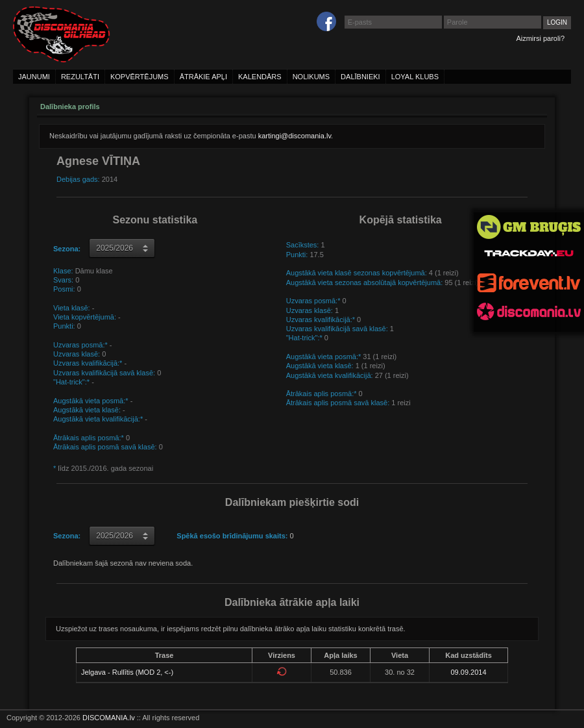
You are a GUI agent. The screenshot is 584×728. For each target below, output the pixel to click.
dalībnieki (360, 77)
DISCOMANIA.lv (109, 718)
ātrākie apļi (203, 77)
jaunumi (34, 77)
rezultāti (80, 77)
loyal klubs (415, 77)
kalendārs (260, 77)
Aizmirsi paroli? (540, 38)
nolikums (311, 77)
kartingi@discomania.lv (295, 136)
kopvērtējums (140, 77)
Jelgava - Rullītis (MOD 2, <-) (127, 672)
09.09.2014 (468, 672)
